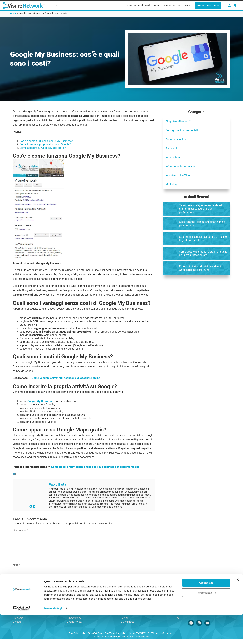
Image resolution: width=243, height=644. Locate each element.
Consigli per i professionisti (182, 130)
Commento (20, 530)
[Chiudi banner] (238, 609)
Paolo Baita (57, 484)
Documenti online (176, 140)
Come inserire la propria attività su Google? (45, 144)
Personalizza (206, 622)
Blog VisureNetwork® (178, 121)
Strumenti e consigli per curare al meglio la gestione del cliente (203, 238)
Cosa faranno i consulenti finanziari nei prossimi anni (202, 224)
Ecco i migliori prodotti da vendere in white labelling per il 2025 (201, 268)
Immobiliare (173, 157)
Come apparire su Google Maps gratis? (43, 148)
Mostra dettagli (53, 637)
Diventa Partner (172, 6)
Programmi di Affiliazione (143, 6)
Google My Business (40, 401)
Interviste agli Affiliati (178, 175)
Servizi (189, 6)
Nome (17, 570)
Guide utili (172, 148)
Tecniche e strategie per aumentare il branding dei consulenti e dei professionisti (201, 209)
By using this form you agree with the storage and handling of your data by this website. (69, 595)
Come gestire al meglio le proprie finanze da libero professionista (203, 253)
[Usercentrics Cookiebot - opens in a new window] (22, 637)
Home (13, 14)
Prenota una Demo (208, 6)
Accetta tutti (206, 612)
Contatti (57, 6)
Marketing (172, 184)
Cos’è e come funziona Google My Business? (46, 141)
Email (17, 582)
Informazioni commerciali (181, 166)
